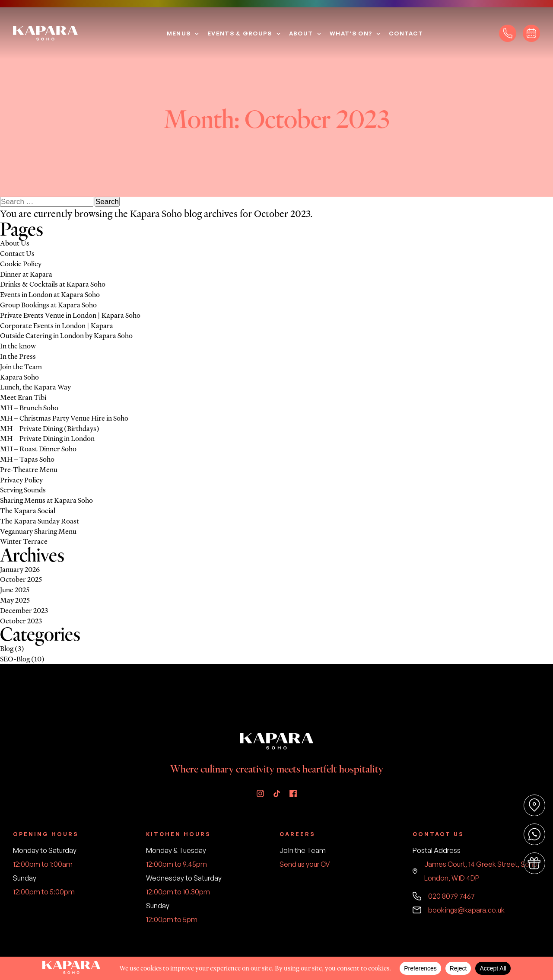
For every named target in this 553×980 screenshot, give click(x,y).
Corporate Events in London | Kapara (57, 326)
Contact (406, 33)
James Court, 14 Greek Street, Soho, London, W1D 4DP (476, 871)
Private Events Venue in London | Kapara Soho (70, 315)
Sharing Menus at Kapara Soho (46, 500)
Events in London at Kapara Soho (50, 294)
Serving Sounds (23, 490)
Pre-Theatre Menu (29, 469)
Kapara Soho (156, 214)
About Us (15, 243)
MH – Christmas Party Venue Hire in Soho (64, 418)
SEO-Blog (15, 659)
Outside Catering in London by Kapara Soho (66, 335)
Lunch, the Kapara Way (35, 387)
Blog (7, 648)
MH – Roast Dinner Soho (38, 449)
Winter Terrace (24, 541)
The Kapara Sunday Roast (40, 521)
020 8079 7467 (444, 896)
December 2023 (24, 610)
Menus (179, 33)
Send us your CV (305, 864)
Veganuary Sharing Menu (38, 531)
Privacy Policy (21, 480)
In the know (18, 346)
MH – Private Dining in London (47, 438)
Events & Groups (240, 33)
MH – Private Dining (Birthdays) (50, 428)
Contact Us (17, 253)
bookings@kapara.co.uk (459, 910)
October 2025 (21, 579)
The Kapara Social (28, 511)
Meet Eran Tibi (23, 397)
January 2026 (20, 569)
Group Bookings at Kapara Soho (48, 305)
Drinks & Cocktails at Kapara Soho (53, 284)
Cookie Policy (21, 264)
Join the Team (21, 367)
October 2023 (21, 621)
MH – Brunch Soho (29, 408)
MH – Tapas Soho (27, 459)
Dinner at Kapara (26, 274)
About (301, 33)
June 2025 (15, 590)
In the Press (18, 356)
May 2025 (15, 600)
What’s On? (351, 33)
